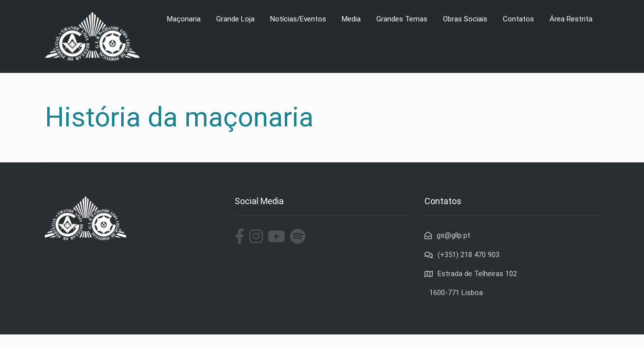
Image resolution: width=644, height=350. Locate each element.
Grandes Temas (402, 19)
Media (351, 19)
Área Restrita (571, 19)
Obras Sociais (465, 19)
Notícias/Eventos (298, 19)
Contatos (518, 19)
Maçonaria (184, 19)
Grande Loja (235, 19)
